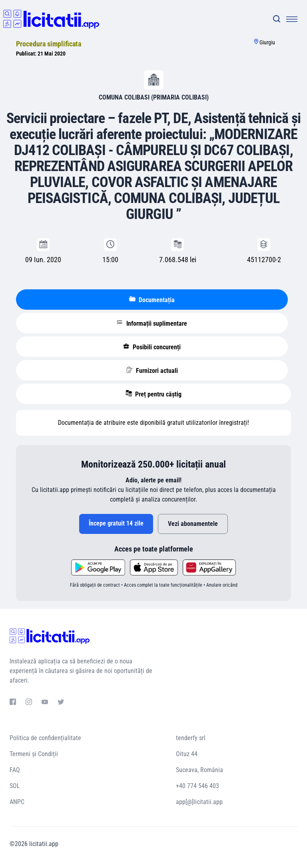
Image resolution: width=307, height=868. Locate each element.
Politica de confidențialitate (45, 738)
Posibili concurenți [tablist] (152, 347)
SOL (15, 786)
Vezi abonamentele (193, 524)
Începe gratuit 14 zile (116, 523)
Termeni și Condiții (34, 754)
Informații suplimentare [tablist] (152, 323)
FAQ (15, 770)
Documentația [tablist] (152, 300)
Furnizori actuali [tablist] (152, 370)
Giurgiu (267, 42)
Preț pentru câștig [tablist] (153, 394)
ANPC (17, 802)
